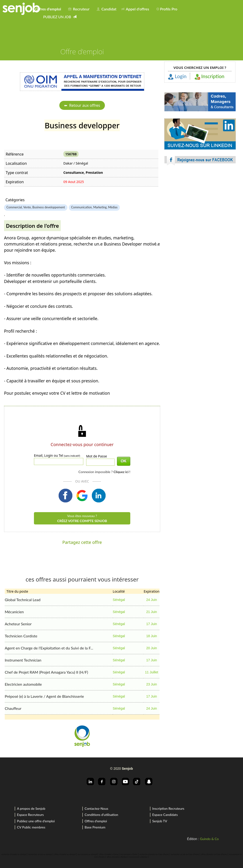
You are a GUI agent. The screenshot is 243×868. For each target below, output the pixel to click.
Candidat (106, 9)
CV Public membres (31, 827)
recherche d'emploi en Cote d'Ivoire (154, 854)
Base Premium (95, 827)
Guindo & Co (209, 839)
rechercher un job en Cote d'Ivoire (185, 854)
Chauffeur (13, 708)
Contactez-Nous (96, 808)
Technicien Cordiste (21, 636)
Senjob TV (160, 821)
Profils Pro (167, 9)
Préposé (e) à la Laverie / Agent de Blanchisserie (44, 696)
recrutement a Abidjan (138, 857)
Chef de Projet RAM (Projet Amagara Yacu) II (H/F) (46, 672)
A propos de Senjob (31, 808)
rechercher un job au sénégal (40, 854)
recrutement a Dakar (129, 854)
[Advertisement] (200, 211)
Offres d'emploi (96, 821)
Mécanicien (14, 612)
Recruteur (79, 9)
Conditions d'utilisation (101, 815)
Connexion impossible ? (104, 472)
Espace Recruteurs (30, 815)
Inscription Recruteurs (168, 808)
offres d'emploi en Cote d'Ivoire (214, 854)
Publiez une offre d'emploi (36, 821)
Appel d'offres (135, 9)
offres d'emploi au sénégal (65, 854)
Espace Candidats (165, 815)
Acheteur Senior (18, 624)
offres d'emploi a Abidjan (117, 857)
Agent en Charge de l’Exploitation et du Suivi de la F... (49, 648)
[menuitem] (47, 8)
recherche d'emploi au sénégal (14, 854)
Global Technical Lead (23, 600)
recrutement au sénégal (87, 854)
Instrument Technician (23, 660)
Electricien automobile (23, 684)
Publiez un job (60, 17)
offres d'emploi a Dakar (109, 854)
